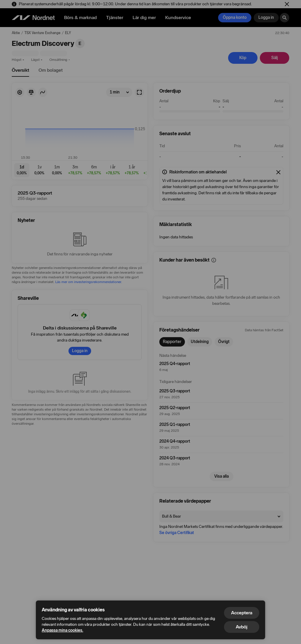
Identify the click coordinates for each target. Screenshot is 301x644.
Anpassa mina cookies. (62, 630)
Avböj (242, 627)
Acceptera (242, 613)
